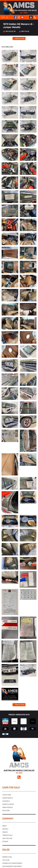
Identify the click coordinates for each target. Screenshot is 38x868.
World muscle (8, 807)
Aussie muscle (8, 798)
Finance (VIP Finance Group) (12, 863)
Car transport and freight (12, 866)
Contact (5, 829)
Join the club (7, 839)
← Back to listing (19, 38)
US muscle (6, 801)
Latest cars (7, 795)
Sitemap (5, 842)
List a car (6, 860)
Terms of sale (7, 835)
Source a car (7, 857)
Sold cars (6, 811)
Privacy (5, 832)
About (5, 826)
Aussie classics (8, 804)
